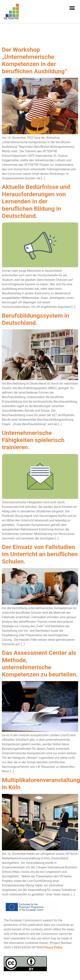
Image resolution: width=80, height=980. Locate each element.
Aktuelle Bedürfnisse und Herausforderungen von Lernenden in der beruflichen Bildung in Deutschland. (36, 201)
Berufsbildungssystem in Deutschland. (36, 319)
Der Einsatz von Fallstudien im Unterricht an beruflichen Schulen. (40, 554)
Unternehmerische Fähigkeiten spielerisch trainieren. (33, 440)
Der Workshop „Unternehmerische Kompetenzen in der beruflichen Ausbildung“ (34, 60)
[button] (72, 8)
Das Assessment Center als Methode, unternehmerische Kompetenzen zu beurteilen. (40, 664)
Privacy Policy (53, 947)
